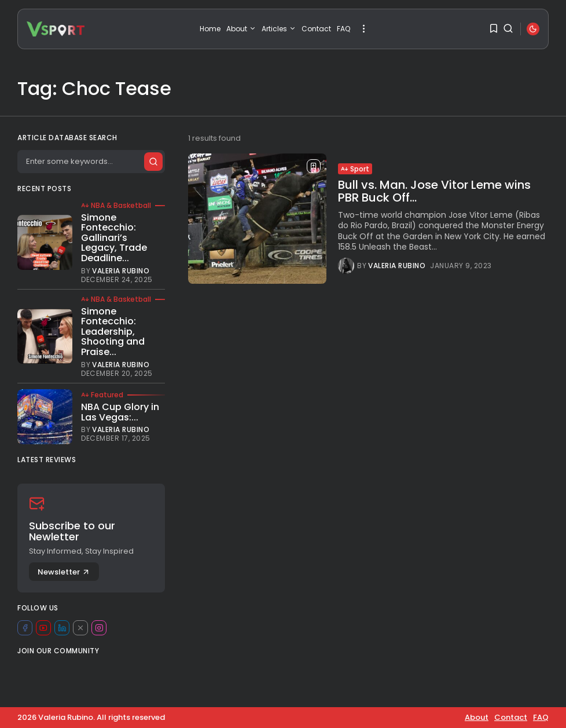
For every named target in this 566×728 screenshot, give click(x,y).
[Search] (91, 162)
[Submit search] (153, 162)
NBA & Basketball (116, 206)
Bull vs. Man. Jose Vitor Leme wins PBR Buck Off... (434, 191)
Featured (102, 395)
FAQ (343, 29)
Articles (279, 29)
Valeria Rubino (397, 266)
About (241, 29)
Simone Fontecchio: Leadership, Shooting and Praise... (113, 332)
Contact (316, 29)
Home (210, 29)
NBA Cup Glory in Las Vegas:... (120, 412)
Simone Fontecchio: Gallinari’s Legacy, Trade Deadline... (114, 238)
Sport (355, 169)
